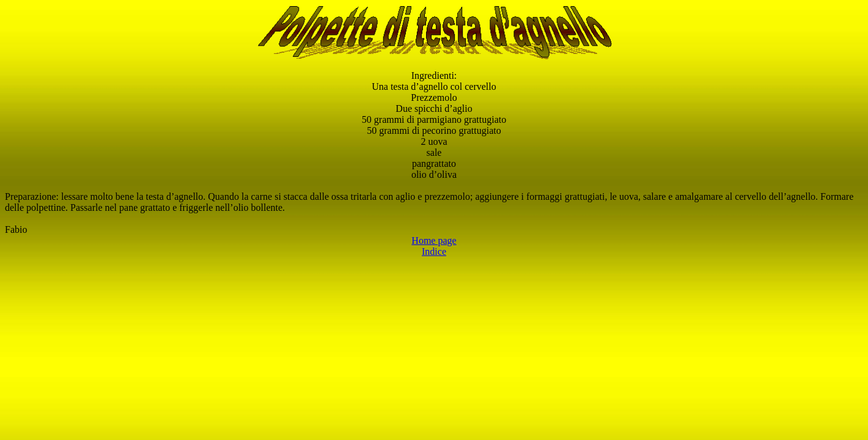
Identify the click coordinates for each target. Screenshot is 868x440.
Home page (434, 240)
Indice (434, 251)
